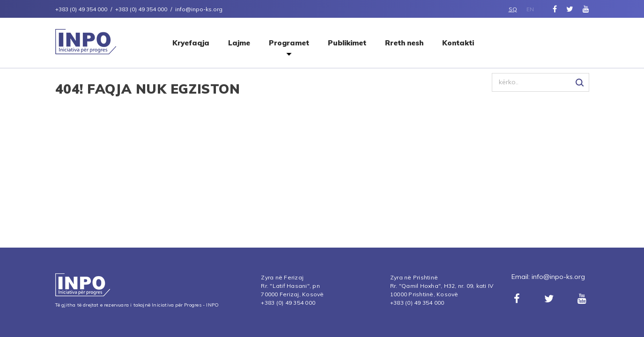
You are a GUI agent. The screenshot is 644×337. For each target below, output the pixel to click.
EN (530, 9)
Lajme (239, 43)
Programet (289, 43)
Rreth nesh (404, 43)
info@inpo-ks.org (558, 277)
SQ (513, 9)
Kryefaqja (191, 43)
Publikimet (347, 43)
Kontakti (458, 43)
